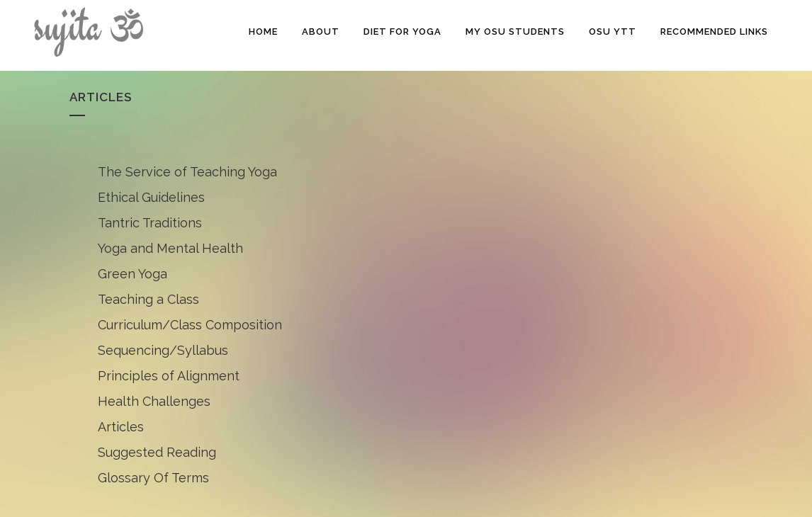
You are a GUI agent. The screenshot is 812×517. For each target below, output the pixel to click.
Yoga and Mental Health (170, 248)
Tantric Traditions (150, 223)
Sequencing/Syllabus (163, 350)
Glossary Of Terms (153, 478)
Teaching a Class (148, 299)
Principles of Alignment (169, 376)
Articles (121, 427)
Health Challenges (154, 401)
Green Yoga (132, 274)
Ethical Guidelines (151, 197)
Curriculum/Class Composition (190, 325)
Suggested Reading (157, 452)
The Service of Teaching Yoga (187, 172)
